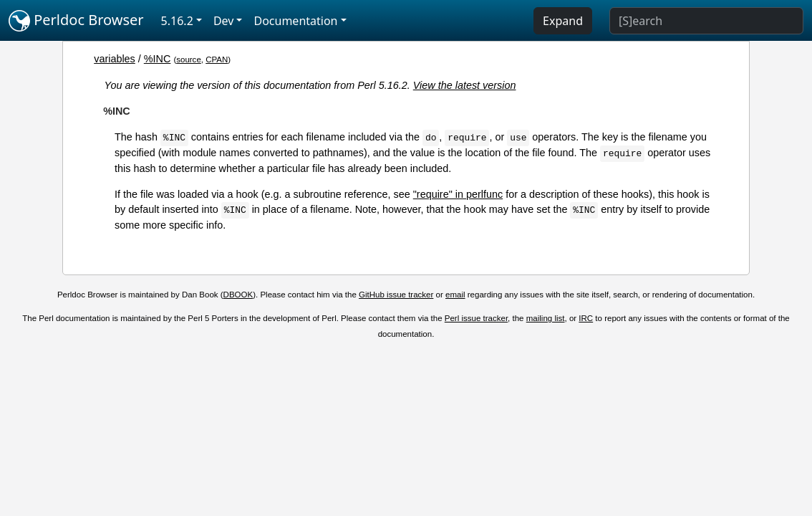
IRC (586, 318)
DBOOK (238, 295)
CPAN (217, 59)
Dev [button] (224, 21)
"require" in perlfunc (458, 194)
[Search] (706, 21)
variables (115, 59)
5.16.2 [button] (177, 21)
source (189, 59)
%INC (158, 59)
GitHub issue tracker (396, 295)
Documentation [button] (295, 21)
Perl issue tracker (476, 318)
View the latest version (465, 85)
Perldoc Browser (76, 21)
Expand (563, 21)
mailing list (546, 318)
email (455, 295)
